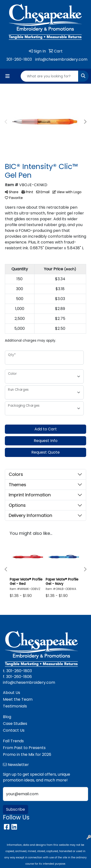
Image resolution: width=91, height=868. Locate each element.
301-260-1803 (19, 59)
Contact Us (14, 730)
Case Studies (15, 724)
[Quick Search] (50, 76)
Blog (7, 717)
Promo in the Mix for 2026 (27, 754)
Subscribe (16, 809)
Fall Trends (13, 741)
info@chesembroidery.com (61, 59)
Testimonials (15, 706)
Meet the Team (18, 699)
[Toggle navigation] (8, 76)
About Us (12, 693)
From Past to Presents (24, 748)
